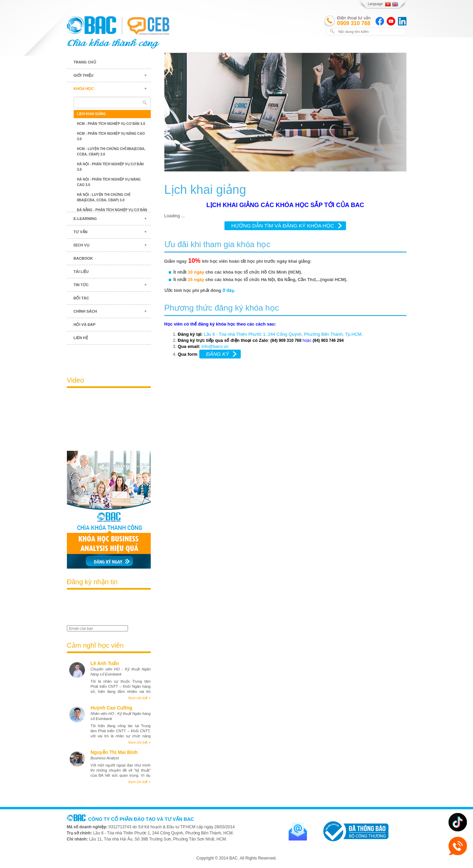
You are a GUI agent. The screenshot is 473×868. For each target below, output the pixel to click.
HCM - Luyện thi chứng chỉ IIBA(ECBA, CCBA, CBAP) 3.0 (111, 152)
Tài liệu (81, 272)
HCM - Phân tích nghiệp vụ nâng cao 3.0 (111, 136)
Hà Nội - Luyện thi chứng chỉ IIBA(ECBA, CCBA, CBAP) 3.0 (104, 197)
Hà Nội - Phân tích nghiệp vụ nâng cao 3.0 (109, 182)
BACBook (83, 258)
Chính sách (85, 311)
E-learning (85, 219)
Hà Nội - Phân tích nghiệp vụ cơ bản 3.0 (111, 167)
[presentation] (107, 608)
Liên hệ (81, 338)
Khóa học (84, 89)
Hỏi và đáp (85, 325)
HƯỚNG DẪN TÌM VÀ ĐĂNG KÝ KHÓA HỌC (283, 226)
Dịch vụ (81, 245)
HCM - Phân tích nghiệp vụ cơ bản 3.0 (111, 124)
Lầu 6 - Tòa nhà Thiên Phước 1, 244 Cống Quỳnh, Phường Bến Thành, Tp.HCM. (284, 334)
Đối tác (81, 298)
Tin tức (81, 285)
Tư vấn (81, 232)
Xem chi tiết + (139, 698)
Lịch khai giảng (92, 114)
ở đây (228, 290)
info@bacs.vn (215, 346)
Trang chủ (85, 62)
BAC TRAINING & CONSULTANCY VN (92, 25)
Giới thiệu (84, 75)
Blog (109, 357)
